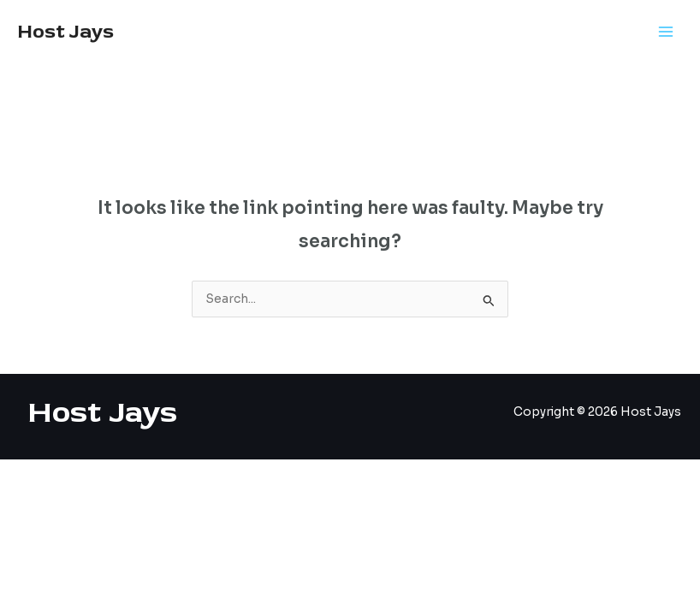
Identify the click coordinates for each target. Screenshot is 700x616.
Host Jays (65, 32)
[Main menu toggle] (666, 32)
